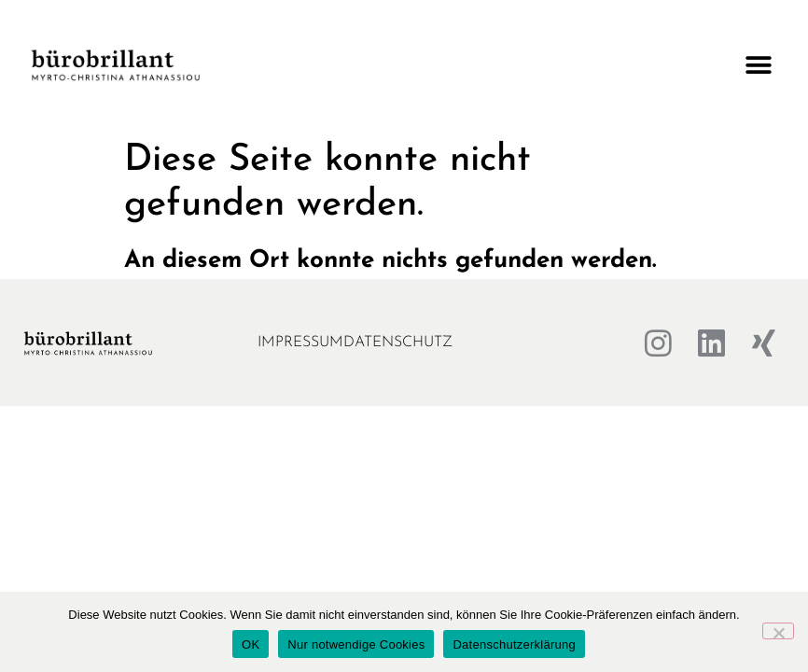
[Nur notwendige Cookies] (778, 631)
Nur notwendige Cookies (356, 644)
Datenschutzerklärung (514, 644)
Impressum (300, 343)
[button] (759, 66)
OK (251, 644)
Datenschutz (398, 343)
